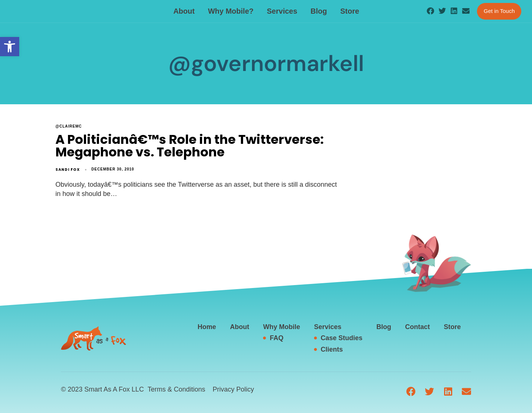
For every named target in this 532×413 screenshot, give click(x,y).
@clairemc (69, 126)
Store (350, 11)
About (184, 11)
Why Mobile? (231, 11)
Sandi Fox (68, 170)
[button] (10, 47)
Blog (319, 11)
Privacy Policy (233, 389)
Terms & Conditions (176, 389)
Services (282, 11)
